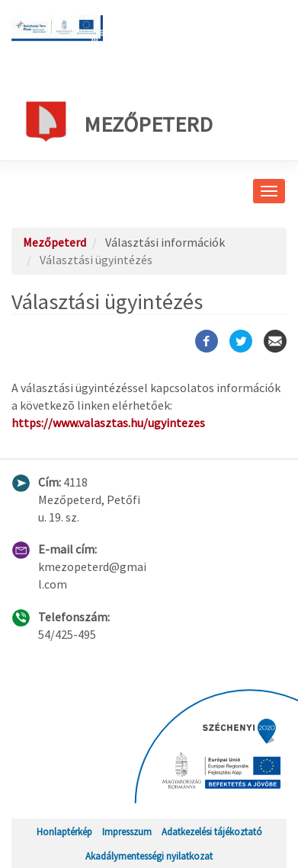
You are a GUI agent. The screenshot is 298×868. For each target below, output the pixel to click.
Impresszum (127, 831)
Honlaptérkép (64, 831)
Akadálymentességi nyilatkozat (149, 856)
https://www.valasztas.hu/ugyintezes (108, 423)
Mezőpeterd (118, 121)
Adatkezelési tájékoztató (212, 831)
